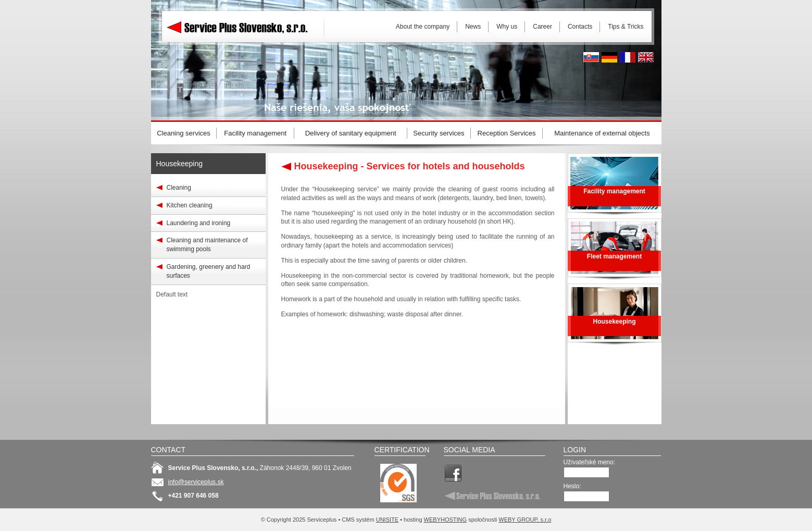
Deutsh (609, 57)
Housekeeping (180, 164)
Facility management (255, 133)
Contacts (580, 27)
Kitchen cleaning (190, 205)
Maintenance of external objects (602, 133)
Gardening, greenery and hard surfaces (209, 271)
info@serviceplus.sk (196, 482)
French (628, 57)
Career (542, 27)
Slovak (591, 57)
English (646, 57)
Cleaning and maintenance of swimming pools (207, 245)
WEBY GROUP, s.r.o (525, 520)
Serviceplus (245, 26)
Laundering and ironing (199, 223)
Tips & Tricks (626, 27)
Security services (439, 133)
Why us (507, 27)
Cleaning (179, 188)
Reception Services (507, 133)
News (473, 27)
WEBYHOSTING (446, 520)
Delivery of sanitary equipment (351, 133)
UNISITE (387, 520)
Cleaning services (184, 133)
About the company (423, 27)
